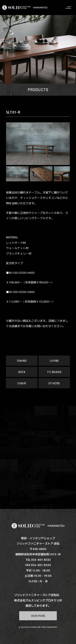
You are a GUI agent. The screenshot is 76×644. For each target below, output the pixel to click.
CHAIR (22, 383)
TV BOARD (54, 372)
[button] (12, 144)
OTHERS (54, 383)
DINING (22, 361)
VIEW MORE (38, 616)
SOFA (22, 372)
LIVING (54, 361)
